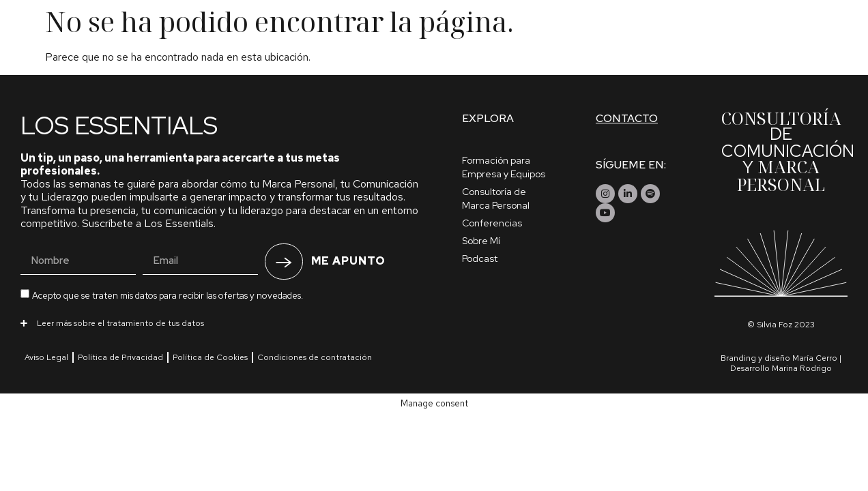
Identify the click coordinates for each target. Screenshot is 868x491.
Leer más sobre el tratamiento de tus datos (120, 323)
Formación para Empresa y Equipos (504, 167)
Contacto (627, 118)
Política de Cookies (210, 357)
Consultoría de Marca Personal (496, 198)
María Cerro (815, 358)
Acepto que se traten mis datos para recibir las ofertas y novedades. (168, 296)
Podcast (480, 258)
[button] (221, 323)
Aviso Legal (46, 357)
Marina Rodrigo (802, 368)
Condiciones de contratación (315, 357)
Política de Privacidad (120, 357)
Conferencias (492, 223)
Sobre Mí (481, 241)
